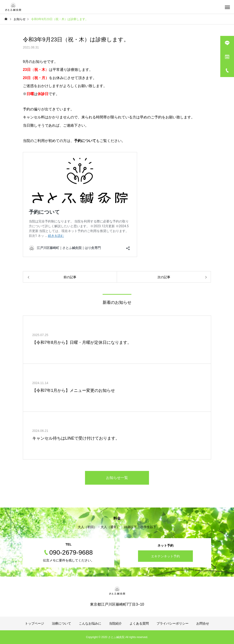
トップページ (35, 623)
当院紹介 (115, 623)
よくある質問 (139, 623)
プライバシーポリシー (173, 623)
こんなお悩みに (90, 623)
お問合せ (203, 623)
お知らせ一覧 (117, 478)
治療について (61, 623)
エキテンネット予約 (165, 556)
